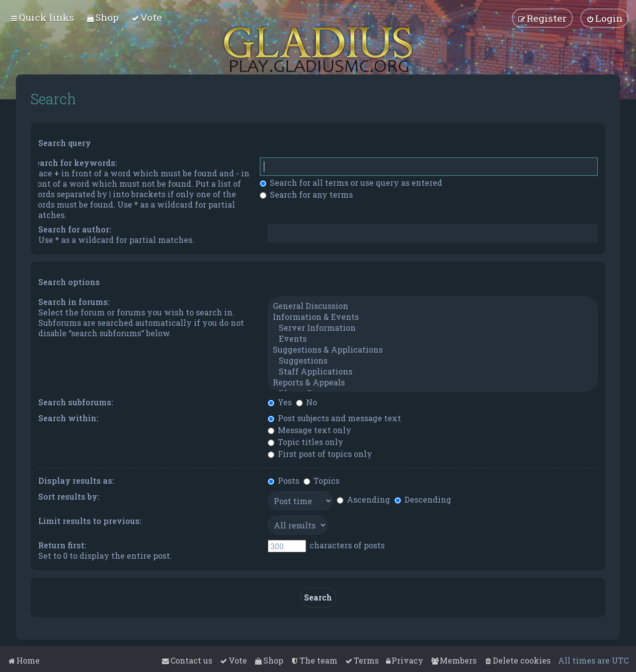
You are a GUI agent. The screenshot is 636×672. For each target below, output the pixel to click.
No (307, 402)
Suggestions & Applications (433, 350)
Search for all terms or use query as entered (351, 183)
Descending (423, 499)
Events (433, 339)
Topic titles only (306, 442)
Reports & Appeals (433, 382)
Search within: (68, 418)
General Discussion (433, 306)
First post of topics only (320, 454)
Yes (280, 402)
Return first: (62, 545)
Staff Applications (433, 372)
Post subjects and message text (334, 418)
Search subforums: (76, 402)
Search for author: (75, 229)
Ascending (363, 499)
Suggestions (433, 361)
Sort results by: (69, 496)
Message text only (310, 430)
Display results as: (76, 481)
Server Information (433, 328)
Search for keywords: (74, 163)
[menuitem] (103, 17)
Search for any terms (306, 194)
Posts (283, 481)
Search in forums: (74, 302)
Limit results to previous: (90, 521)
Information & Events (433, 317)
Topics (321, 481)
